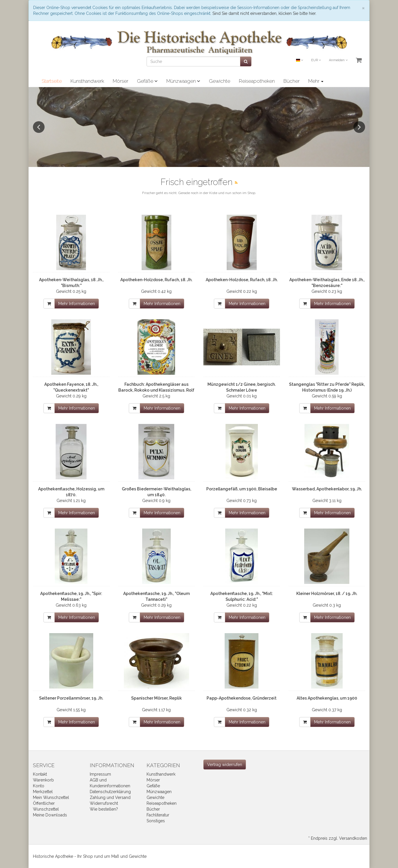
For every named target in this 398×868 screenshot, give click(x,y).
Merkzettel (43, 792)
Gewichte (220, 81)
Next (359, 127)
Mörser (120, 81)
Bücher (292, 81)
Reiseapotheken (257, 81)
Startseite (52, 81)
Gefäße (147, 81)
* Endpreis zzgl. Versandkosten (338, 838)
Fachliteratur (158, 815)
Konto (39, 786)
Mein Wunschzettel (51, 797)
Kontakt (40, 774)
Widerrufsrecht (104, 803)
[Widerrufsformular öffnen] (225, 765)
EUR (316, 60)
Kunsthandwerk (87, 81)
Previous (39, 127)
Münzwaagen (183, 81)
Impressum (100, 774)
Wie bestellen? (104, 809)
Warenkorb (43, 780)
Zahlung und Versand (110, 797)
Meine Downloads (50, 815)
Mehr (316, 81)
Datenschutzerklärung (110, 792)
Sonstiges (156, 821)
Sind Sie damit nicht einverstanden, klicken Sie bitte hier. (264, 13)
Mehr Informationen (77, 304)
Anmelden (338, 60)
